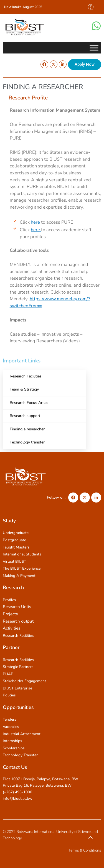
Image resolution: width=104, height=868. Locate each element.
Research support (25, 416)
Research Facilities (26, 376)
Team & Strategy (24, 389)
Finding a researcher (27, 429)
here (36, 222)
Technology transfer (27, 442)
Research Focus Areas (29, 403)
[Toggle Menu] (94, 48)
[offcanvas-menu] (91, 7)
